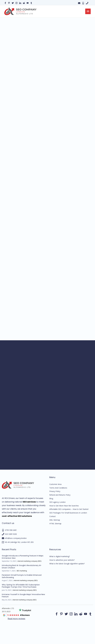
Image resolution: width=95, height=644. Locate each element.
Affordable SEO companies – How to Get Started (69, 509)
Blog (51, 498)
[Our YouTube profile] (28, 3)
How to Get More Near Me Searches (64, 506)
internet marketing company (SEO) (29, 561)
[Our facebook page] (5, 3)
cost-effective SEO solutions (17, 516)
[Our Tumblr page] (31, 3)
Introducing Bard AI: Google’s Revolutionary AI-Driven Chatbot (22, 566)
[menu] (88, 11)
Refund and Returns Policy (60, 495)
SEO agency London (57, 502)
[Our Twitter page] (13, 3)
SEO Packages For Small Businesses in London (68, 513)
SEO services (29, 502)
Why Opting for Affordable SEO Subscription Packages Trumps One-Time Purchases (21, 586)
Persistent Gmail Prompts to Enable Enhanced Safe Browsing (22, 576)
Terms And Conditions (58, 488)
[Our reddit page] (24, 3)
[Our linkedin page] (20, 3)
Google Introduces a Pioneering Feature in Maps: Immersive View (23, 557)
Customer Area (55, 484)
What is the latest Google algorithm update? (67, 564)
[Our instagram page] (16, 3)
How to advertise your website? (62, 560)
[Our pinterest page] (9, 3)
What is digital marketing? (60, 556)
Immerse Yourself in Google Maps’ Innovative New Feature (23, 596)
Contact (53, 516)
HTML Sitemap (55, 524)
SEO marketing (22, 571)
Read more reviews (16, 619)
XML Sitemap (55, 520)
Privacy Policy (55, 491)
